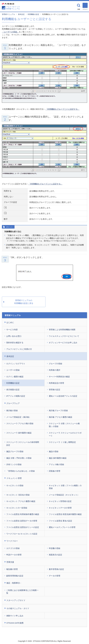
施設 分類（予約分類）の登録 (19, 458)
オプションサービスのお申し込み (63, 343)
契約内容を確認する (15, 343)
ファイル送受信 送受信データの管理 (22, 521)
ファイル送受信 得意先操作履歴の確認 (65, 514)
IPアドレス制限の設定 (16, 396)
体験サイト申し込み (15, 616)
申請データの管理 (14, 555)
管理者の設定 (55, 390)
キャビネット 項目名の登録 (18, 495)
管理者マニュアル (8, 14)
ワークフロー (12, 541)
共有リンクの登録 (14, 464)
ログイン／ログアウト (16, 364)
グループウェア (13, 403)
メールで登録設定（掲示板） (19, 417)
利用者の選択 (55, 370)
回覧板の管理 (55, 471)
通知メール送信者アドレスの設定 (63, 396)
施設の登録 (54, 451)
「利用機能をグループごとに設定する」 (62, 109)
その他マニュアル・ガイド (18, 608)
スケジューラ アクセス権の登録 (20, 423)
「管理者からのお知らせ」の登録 (21, 471)
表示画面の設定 (13, 390)
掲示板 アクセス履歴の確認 (60, 417)
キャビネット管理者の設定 (60, 501)
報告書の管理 (12, 569)
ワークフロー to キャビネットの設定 (22, 534)
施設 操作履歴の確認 (58, 458)
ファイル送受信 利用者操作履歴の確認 (23, 514)
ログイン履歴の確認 (15, 377)
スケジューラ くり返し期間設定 (62, 442)
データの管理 (55, 576)
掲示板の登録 (12, 410)
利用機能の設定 (33, 14)
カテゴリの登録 (13, 548)
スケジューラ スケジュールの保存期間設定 (23, 444)
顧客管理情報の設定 (15, 576)
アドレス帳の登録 (56, 464)
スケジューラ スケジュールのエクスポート (65, 434)
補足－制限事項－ (14, 583)
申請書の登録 (55, 548)
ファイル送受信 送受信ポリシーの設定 (23, 527)
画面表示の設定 (55, 555)
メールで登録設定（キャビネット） (64, 495)
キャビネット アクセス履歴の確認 (21, 501)
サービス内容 (12, 330)
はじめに (10, 322)
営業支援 (10, 562)
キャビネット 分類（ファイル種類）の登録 (65, 487)
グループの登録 (55, 364)
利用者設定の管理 (56, 383)
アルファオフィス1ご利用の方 (19, 349)
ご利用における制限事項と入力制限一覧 (22, 592)
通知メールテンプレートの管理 (62, 527)
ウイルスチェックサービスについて (64, 336)
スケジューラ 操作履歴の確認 (19, 433)
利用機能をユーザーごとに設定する (55, 14)
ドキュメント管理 (14, 478)
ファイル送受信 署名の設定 (60, 521)
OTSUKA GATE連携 (15, 623)
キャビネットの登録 (15, 485)
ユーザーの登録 (13, 370)
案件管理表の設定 (56, 569)
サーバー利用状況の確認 (59, 377)
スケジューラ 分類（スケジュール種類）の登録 (64, 425)
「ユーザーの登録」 (10, 32)
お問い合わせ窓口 (14, 336)
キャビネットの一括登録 (17, 508)
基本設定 (21, 14)
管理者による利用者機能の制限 (62, 330)
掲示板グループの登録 (58, 410)
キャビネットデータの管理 (60, 508)
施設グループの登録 (15, 451)
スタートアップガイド (16, 600)
